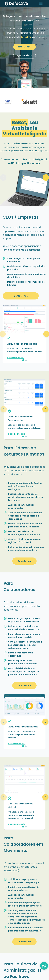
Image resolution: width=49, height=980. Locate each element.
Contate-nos (21, 296)
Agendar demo (24, 55)
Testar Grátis (23, 47)
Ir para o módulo (15, 358)
